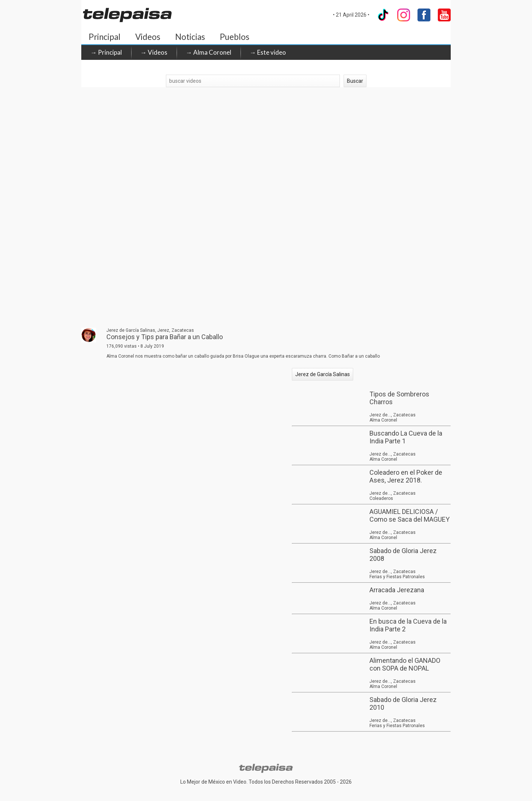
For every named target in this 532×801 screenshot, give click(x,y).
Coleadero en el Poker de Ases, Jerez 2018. (406, 476)
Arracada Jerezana (397, 590)
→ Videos (154, 52)
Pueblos (235, 37)
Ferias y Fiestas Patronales (397, 577)
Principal (105, 37)
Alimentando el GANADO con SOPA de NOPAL (405, 664)
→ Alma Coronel (209, 52)
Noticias (190, 37)
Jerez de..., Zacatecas (393, 415)
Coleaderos (381, 498)
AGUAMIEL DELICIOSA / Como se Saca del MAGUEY (410, 515)
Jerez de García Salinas (323, 374)
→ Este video (268, 52)
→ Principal (106, 52)
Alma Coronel (383, 420)
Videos (148, 37)
